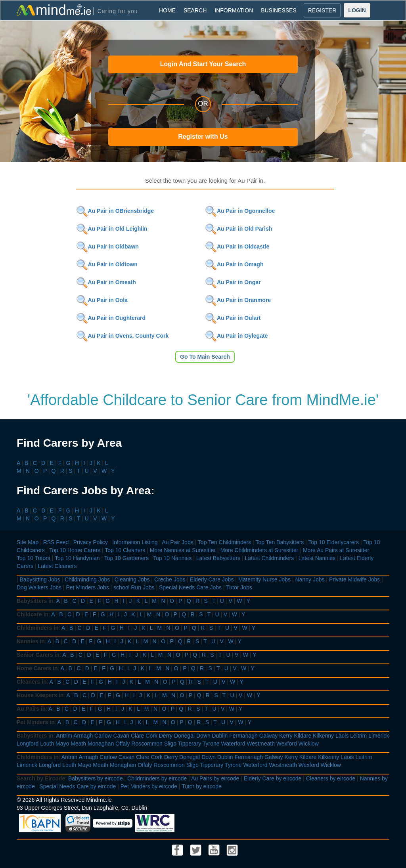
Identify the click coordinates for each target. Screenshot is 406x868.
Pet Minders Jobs (88, 587)
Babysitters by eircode (96, 778)
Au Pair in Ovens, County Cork (123, 336)
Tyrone (211, 744)
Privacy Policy (91, 542)
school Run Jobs (134, 587)
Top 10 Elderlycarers (334, 542)
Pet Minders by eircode (149, 786)
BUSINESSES (279, 10)
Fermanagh (243, 736)
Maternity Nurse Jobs (264, 579)
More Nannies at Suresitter (183, 550)
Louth (47, 744)
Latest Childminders (269, 558)
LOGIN (357, 10)
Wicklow (309, 744)
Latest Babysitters (218, 558)
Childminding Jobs (87, 579)
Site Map (28, 542)
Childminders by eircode (157, 778)
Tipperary (190, 744)
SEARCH (195, 10)
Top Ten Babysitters (280, 542)
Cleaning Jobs (132, 579)
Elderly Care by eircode (273, 778)
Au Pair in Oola (102, 300)
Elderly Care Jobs (212, 579)
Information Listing (135, 542)
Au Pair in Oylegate (236, 336)
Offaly (123, 744)
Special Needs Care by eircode (78, 786)
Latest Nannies (317, 558)
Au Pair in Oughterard (111, 318)
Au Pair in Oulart (233, 318)
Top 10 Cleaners (125, 550)
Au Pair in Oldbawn (107, 247)
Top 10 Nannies (172, 558)
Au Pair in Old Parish (238, 229)
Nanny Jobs (310, 579)
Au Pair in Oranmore (238, 300)
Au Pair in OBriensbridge (115, 211)
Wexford (287, 744)
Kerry (286, 736)
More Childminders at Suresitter (259, 550)
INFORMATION (234, 10)
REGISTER (322, 10)
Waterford (233, 744)
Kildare (303, 736)
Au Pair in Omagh (234, 264)
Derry (166, 736)
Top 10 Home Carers (75, 550)
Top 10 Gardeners (126, 558)
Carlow (103, 736)
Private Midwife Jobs (354, 579)
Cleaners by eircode (331, 778)
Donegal (184, 736)
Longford (28, 744)
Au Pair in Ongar (233, 282)
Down (203, 736)
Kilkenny (323, 736)
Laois (342, 736)
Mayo (62, 744)
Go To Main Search (205, 357)
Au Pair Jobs (177, 542)
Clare (137, 736)
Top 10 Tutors (34, 558)
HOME (167, 10)
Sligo (170, 744)
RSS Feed (56, 542)
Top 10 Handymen (77, 558)
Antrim (64, 736)
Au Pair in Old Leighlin (112, 229)
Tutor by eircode (202, 786)
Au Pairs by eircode (215, 778)
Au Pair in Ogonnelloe (240, 211)
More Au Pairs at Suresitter (336, 550)
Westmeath (261, 744)
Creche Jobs (170, 579)
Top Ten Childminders (224, 542)
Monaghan (101, 744)
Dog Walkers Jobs (39, 587)
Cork (151, 736)
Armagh (83, 736)
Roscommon (147, 744)
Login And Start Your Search (203, 64)
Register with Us (203, 137)
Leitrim (358, 736)
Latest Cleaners (57, 566)
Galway (269, 736)
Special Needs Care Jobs (190, 587)
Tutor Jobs (239, 587)
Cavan (121, 736)
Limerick (379, 736)
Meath (78, 744)
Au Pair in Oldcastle (237, 247)
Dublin (220, 736)
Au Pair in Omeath (106, 282)
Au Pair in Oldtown (107, 264)
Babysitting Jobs (40, 579)
